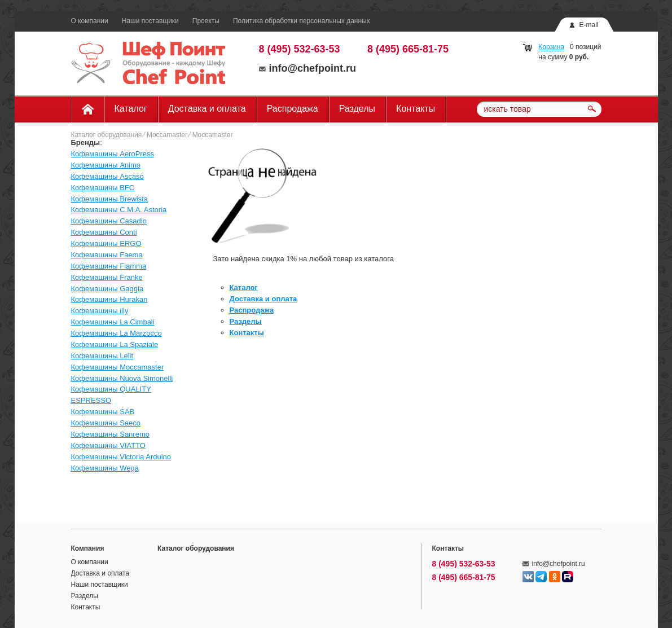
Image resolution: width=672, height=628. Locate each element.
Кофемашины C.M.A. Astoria (119, 210)
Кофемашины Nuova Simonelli (122, 378)
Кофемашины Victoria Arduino (121, 457)
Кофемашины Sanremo (110, 434)
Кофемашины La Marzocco (117, 333)
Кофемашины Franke (107, 277)
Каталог (131, 109)
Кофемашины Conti (104, 232)
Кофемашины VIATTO (108, 445)
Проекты (206, 21)
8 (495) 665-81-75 (408, 49)
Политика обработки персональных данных (302, 21)
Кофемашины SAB (103, 412)
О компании (90, 21)
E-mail (588, 25)
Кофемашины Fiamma (109, 266)
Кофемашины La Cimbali (113, 322)
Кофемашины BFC (103, 188)
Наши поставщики (150, 21)
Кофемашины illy (100, 311)
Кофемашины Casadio (109, 221)
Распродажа (293, 109)
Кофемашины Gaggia (107, 289)
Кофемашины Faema (107, 255)
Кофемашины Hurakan (109, 299)
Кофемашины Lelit (102, 356)
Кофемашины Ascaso (107, 176)
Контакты (416, 109)
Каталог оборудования (107, 135)
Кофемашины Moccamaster (118, 367)
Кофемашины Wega (105, 468)
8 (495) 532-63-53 (300, 49)
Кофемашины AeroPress (113, 154)
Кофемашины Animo (106, 165)
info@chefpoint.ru (308, 68)
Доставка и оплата (207, 109)
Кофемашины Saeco (106, 423)
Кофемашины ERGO (106, 243)
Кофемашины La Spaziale (115, 344)
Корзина (551, 47)
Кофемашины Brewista (110, 199)
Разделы (357, 109)
